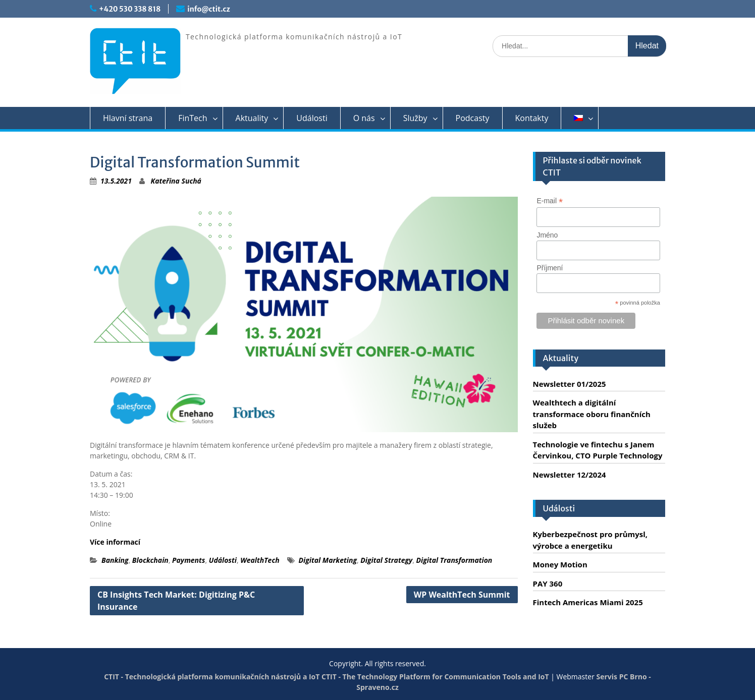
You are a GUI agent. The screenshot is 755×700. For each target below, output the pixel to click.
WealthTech (260, 560)
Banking (115, 560)
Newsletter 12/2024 (570, 475)
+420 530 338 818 (130, 9)
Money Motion (560, 564)
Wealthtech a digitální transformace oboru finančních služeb (592, 414)
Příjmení (550, 268)
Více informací (115, 542)
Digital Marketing (328, 560)
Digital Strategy (386, 560)
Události (312, 118)
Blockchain (150, 560)
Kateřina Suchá (176, 181)
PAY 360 (548, 584)
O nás (364, 118)
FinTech (193, 118)
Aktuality (252, 118)
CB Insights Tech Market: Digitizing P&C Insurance (176, 601)
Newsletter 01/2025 (570, 384)
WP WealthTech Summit (462, 595)
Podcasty (473, 118)
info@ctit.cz (208, 9)
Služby (415, 118)
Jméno (547, 235)
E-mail (550, 201)
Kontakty (532, 118)
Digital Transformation (454, 560)
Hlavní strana (128, 118)
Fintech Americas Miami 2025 (588, 602)
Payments (188, 560)
